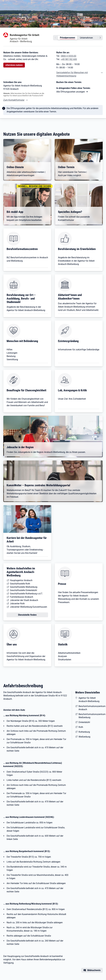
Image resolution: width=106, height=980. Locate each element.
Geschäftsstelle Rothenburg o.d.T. (26, 594)
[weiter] (101, 38)
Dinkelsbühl (84, 722)
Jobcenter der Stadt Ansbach (24, 600)
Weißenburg (84, 737)
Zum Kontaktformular (14, 100)
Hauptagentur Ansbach (21, 580)
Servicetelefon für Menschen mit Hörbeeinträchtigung (72, 74)
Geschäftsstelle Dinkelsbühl (23, 590)
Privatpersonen (67, 38)
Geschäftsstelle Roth (20, 584)
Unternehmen (86, 38)
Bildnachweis (94, 970)
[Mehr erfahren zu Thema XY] (72, 92)
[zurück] (55, 38)
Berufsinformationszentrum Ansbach (91, 708)
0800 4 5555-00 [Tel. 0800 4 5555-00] (69, 56)
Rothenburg (84, 732)
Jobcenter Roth (17, 604)
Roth (81, 727)
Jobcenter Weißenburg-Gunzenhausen (29, 607)
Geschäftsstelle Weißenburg (24, 587)
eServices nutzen (14, 65)
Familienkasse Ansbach (22, 597)
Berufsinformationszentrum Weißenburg (91, 716)
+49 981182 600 (69, 59)
